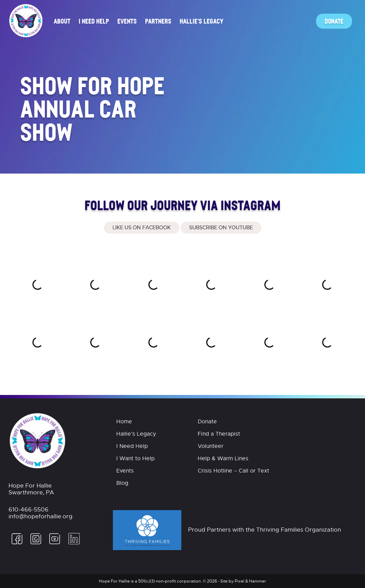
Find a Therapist (219, 434)
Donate (334, 21)
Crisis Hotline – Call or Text (233, 471)
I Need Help (94, 21)
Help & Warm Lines (223, 459)
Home (124, 422)
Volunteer (211, 446)
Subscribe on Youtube (221, 228)
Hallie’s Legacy (201, 21)
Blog (122, 483)
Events (127, 21)
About (62, 21)
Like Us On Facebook (142, 228)
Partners (158, 21)
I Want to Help (135, 459)
